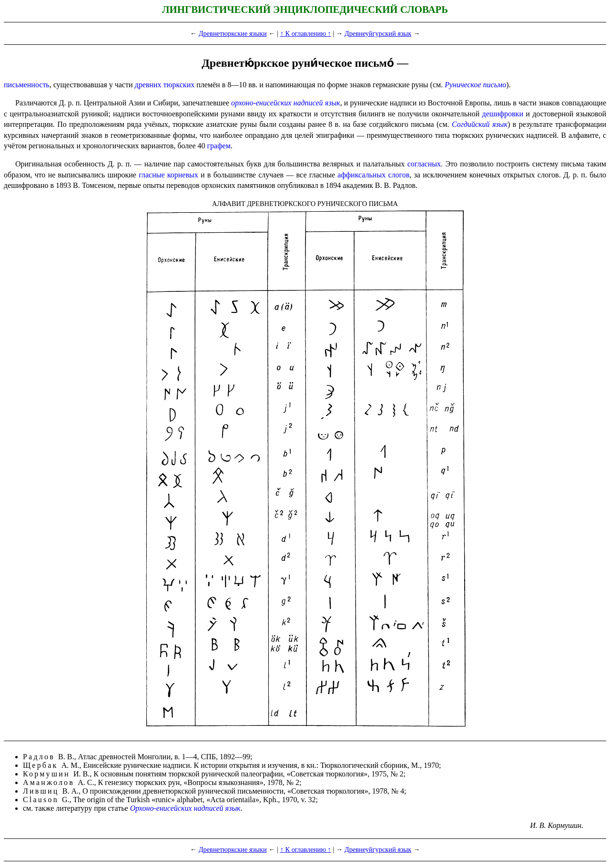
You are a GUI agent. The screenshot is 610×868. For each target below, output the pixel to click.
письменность (27, 85)
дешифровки (503, 114)
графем (219, 146)
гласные (152, 175)
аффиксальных (361, 175)
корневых (183, 175)
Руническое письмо (475, 85)
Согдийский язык (480, 124)
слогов (399, 175)
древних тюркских (165, 85)
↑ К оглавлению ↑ (306, 33)
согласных (424, 164)
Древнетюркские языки (233, 33)
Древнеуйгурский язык (378, 33)
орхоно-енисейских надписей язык (286, 103)
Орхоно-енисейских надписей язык (185, 808)
